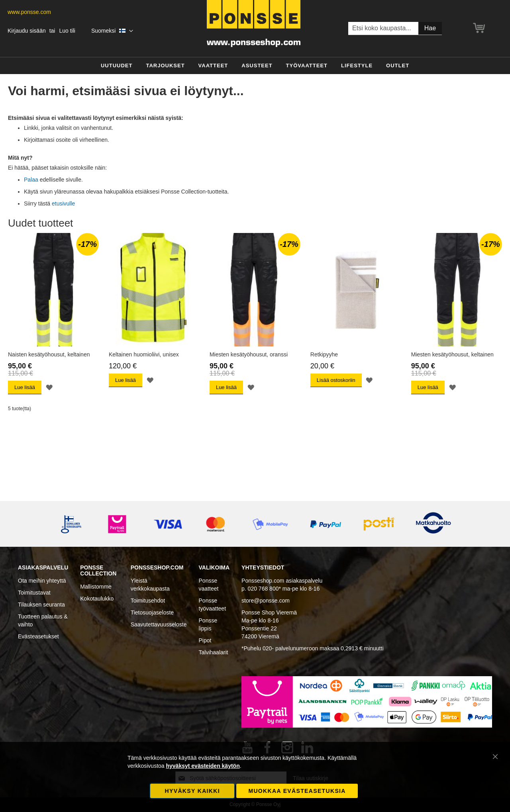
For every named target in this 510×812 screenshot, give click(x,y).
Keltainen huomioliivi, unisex (144, 354)
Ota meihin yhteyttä (42, 581)
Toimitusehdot (148, 601)
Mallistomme (96, 587)
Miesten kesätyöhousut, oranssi (249, 354)
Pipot (205, 640)
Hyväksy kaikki (192, 791)
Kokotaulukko (97, 599)
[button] (112, 31)
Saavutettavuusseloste (159, 624)
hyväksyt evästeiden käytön (203, 766)
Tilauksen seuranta (41, 605)
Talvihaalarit (214, 652)
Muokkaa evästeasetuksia (297, 791)
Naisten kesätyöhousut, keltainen (49, 354)
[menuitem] (117, 66)
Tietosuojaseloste (152, 612)
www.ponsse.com (29, 12)
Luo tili (67, 31)
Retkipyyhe (324, 354)
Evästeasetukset (38, 636)
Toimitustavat (34, 593)
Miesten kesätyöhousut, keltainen (452, 354)
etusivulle (63, 203)
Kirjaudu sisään (27, 31)
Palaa (31, 180)
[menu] (255, 66)
